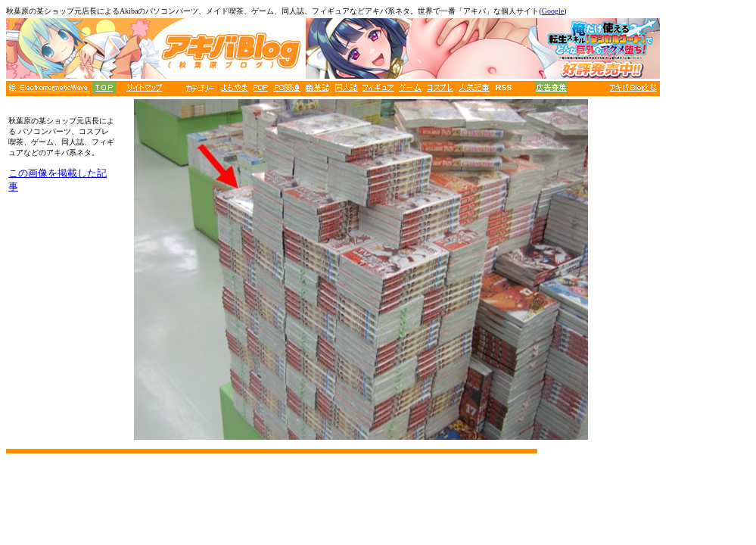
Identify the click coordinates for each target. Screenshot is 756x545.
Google (553, 11)
